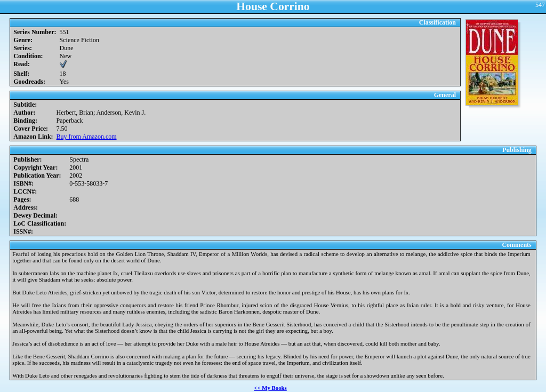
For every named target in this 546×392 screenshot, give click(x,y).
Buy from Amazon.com (87, 137)
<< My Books (270, 388)
